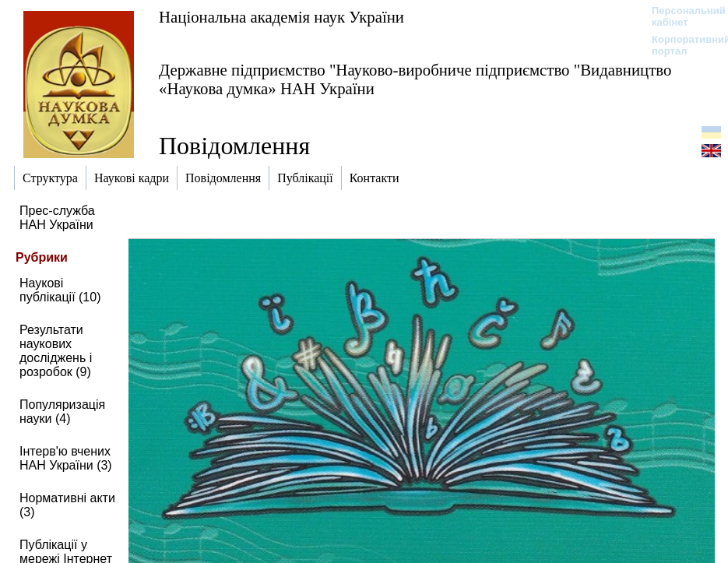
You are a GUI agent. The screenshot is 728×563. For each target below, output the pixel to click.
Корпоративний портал (681, 45)
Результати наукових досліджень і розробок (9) (56, 351)
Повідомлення (234, 146)
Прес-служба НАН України (57, 218)
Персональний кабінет (681, 16)
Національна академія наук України (281, 17)
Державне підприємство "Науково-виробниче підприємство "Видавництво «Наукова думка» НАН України (415, 79)
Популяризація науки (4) (62, 412)
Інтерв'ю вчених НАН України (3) (66, 458)
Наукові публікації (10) (60, 290)
